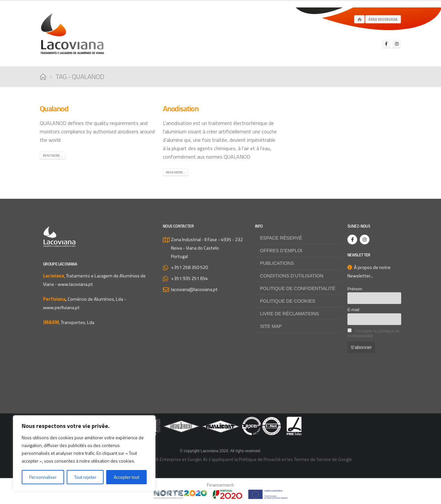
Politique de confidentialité (298, 288)
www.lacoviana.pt (75, 284)
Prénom (355, 289)
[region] (84, 453)
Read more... (53, 156)
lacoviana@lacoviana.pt (194, 289)
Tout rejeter (85, 477)
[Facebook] (386, 44)
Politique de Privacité (260, 459)
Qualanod (54, 108)
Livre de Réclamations (289, 314)
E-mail (353, 310)
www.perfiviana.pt (61, 308)
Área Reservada (383, 19)
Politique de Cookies (288, 301)
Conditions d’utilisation (292, 276)
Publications (277, 263)
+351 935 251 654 (189, 278)
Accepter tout (126, 477)
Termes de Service (312, 459)
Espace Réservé (281, 238)
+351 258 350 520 (189, 267)
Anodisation (181, 108)
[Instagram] (397, 44)
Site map (271, 326)
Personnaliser (43, 477)
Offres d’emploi (281, 251)
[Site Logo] (72, 34)
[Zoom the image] (220, 421)
